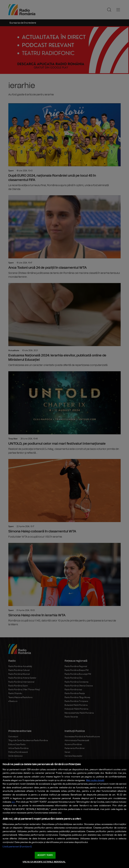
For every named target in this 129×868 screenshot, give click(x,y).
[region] (64, 814)
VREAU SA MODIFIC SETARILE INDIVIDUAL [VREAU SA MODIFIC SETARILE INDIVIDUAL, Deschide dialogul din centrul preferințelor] (44, 862)
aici (13, 802)
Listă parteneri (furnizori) (17, 847)
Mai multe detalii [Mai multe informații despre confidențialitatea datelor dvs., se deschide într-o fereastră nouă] (95, 780)
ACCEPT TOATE (45, 855)
